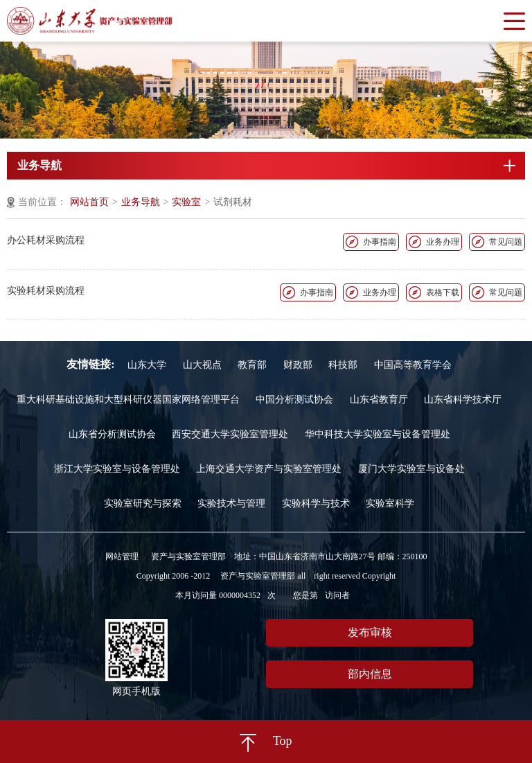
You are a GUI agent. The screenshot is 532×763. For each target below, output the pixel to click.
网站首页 (89, 202)
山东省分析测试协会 (112, 434)
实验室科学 (390, 503)
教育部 (252, 365)
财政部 (298, 365)
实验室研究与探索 (143, 503)
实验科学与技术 (316, 503)
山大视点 (202, 365)
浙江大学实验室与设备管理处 (117, 469)
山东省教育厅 (379, 400)
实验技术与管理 (231, 503)
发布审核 (370, 632)
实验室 (186, 202)
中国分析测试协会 (294, 400)
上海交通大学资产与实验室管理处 (269, 469)
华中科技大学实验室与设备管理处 (378, 434)
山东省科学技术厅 (463, 400)
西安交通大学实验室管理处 (230, 434)
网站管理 (122, 556)
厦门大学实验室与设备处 (411, 469)
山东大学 (147, 365)
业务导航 (141, 202)
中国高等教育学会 (413, 365)
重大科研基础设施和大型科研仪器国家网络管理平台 (128, 400)
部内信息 (370, 674)
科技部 (343, 365)
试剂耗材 (233, 202)
